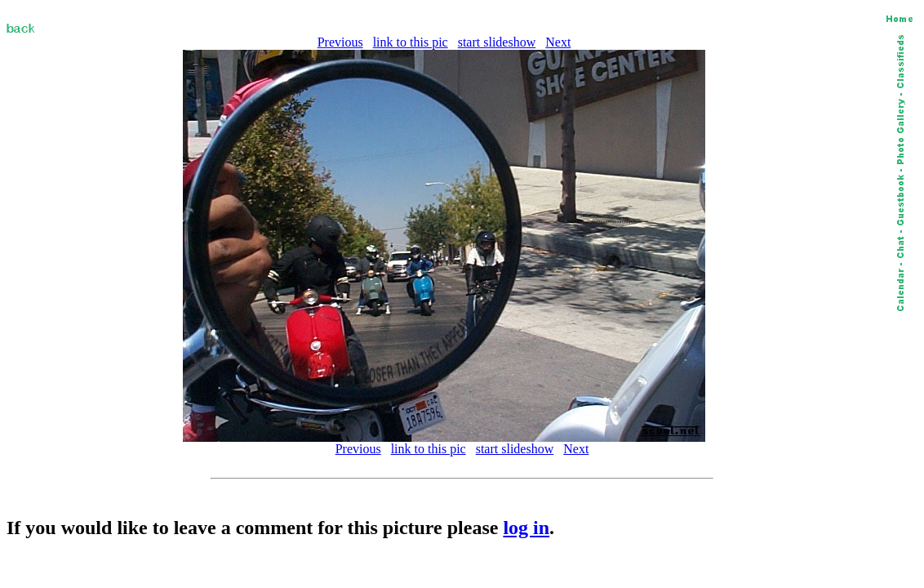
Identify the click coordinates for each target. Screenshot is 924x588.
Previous (340, 42)
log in (526, 528)
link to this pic (411, 42)
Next (558, 42)
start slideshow (497, 42)
